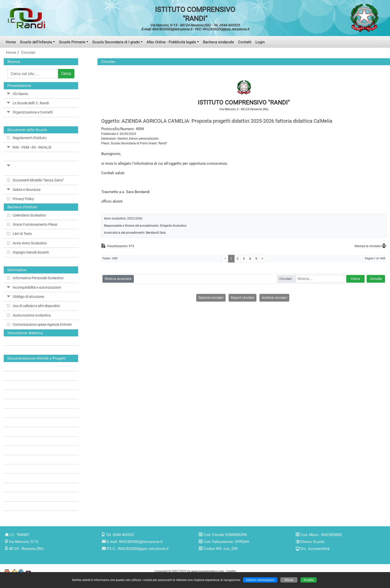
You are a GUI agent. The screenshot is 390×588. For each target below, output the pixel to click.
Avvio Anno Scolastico (27, 243)
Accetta (309, 580)
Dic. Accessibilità (315, 549)
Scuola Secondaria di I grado (116, 42)
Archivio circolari (274, 298)
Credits (231, 571)
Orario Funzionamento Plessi (32, 224)
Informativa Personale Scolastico (35, 278)
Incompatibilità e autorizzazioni (34, 287)
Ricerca (14, 62)
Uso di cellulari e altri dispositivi (33, 306)
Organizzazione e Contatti (30, 112)
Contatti (245, 42)
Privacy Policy (20, 199)
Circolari (28, 53)
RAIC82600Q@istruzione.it (141, 542)
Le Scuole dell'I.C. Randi (28, 103)
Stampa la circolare (367, 246)
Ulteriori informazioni (260, 580)
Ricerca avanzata (118, 279)
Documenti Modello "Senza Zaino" (35, 180)
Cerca (66, 74)
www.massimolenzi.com (208, 571)
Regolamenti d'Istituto (27, 138)
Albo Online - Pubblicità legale (171, 42)
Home (11, 42)
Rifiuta (289, 580)
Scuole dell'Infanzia (36, 42)
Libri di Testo (19, 234)
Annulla (376, 279)
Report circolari (243, 298)
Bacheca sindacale (219, 42)
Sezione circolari (211, 298)
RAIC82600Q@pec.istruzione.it (143, 549)
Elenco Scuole (312, 542)
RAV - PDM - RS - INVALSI (29, 147)
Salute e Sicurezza (24, 190)
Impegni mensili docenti (28, 252)
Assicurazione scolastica (29, 315)
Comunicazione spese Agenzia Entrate (39, 324)
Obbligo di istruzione (25, 297)
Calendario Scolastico (26, 215)
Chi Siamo (17, 94)
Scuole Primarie (72, 42)
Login (260, 42)
